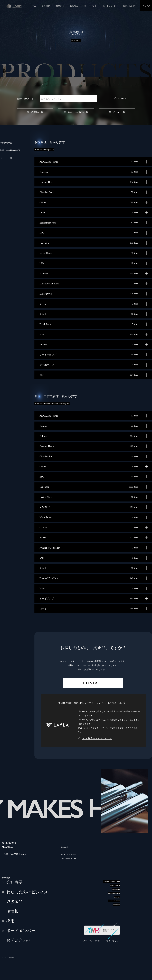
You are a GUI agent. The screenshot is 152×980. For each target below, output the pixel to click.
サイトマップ (112, 941)
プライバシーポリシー (93, 941)
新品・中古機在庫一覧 (78, 112)
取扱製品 (74, 6)
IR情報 (12, 911)
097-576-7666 (70, 854)
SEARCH (122, 99)
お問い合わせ (129, 6)
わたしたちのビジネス (27, 892)
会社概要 (46, 6)
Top (34, 6)
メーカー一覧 (119, 112)
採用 (94, 6)
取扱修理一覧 (37, 112)
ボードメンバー (110, 6)
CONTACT (93, 683)
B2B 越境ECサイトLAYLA (97, 738)
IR (85, 6)
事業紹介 (60, 6)
